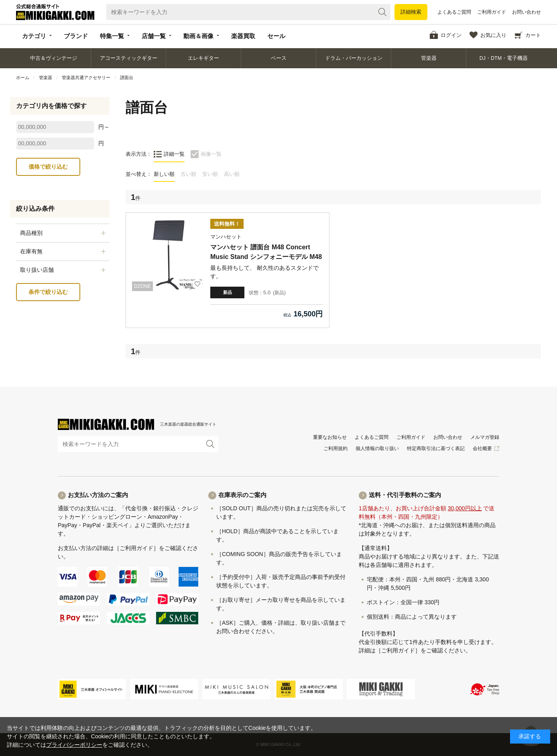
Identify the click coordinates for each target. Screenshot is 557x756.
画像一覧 (211, 154)
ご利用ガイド (492, 12)
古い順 (188, 174)
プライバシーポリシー (74, 745)
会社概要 (482, 448)
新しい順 (164, 174)
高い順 (232, 174)
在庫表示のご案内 (242, 495)
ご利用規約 (335, 448)
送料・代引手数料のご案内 (405, 495)
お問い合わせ (527, 12)
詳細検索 (411, 12)
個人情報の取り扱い (377, 448)
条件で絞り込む (48, 292)
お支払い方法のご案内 (98, 495)
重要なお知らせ (330, 437)
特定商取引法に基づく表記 (436, 448)
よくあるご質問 (454, 12)
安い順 (210, 174)
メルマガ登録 (485, 437)
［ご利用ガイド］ (136, 548)
